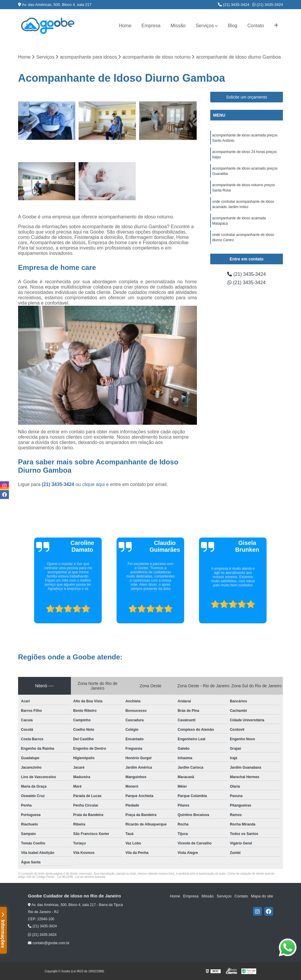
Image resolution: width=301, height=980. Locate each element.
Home (125, 26)
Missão (178, 26)
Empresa (151, 26)
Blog (232, 26)
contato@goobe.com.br (49, 943)
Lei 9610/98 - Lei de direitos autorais (81, 877)
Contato (256, 26)
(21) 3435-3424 (234, 5)
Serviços (205, 26)
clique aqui (94, 484)
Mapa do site (262, 896)
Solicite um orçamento (247, 97)
